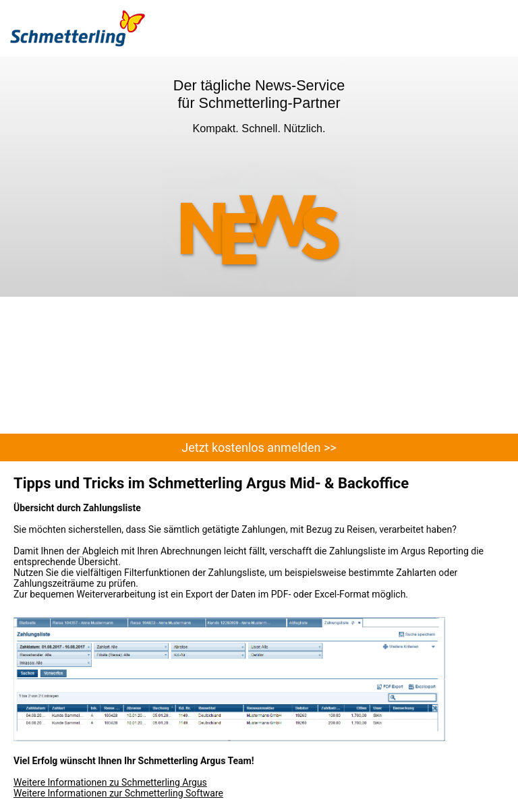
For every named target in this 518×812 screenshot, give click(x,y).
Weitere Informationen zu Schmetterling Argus (110, 782)
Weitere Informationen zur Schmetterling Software (118, 793)
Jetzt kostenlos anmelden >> (259, 447)
